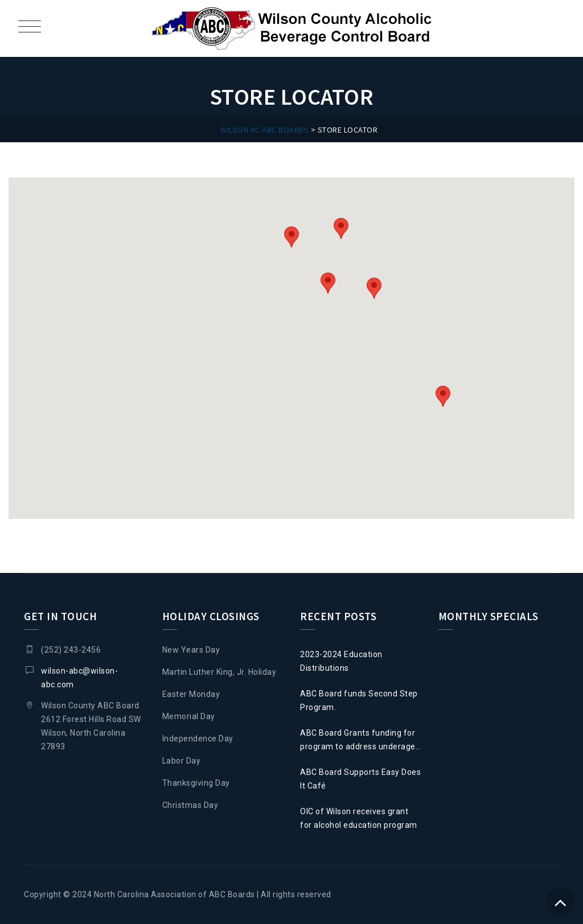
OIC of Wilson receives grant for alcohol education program (359, 818)
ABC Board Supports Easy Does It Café (360, 779)
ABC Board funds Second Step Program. (359, 700)
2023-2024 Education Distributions (341, 661)
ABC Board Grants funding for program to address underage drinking (358, 741)
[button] (328, 283)
